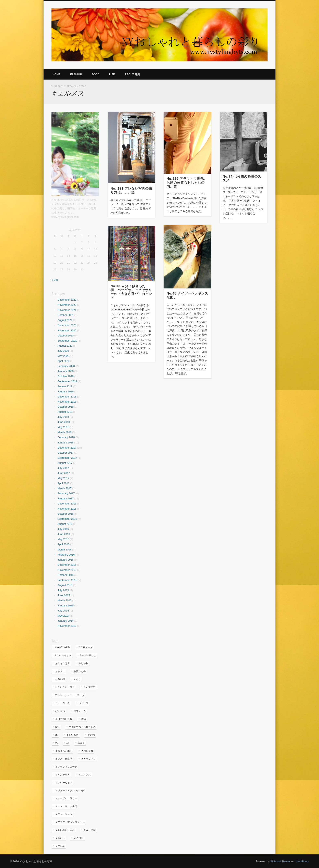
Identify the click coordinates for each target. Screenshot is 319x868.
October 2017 (66, 453)
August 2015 (65, 585)
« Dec (55, 280)
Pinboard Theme (280, 861)
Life (112, 74)
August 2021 (65, 320)
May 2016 (63, 539)
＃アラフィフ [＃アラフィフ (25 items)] (88, 759)
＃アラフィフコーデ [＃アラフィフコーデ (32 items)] (66, 767)
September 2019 (67, 381)
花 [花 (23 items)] (68, 743)
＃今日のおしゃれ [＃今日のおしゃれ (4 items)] (65, 830)
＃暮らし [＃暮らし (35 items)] (60, 838)
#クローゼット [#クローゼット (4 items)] (63, 655)
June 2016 (64, 534)
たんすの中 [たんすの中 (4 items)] (90, 687)
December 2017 (67, 448)
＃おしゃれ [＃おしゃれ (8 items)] (87, 751)
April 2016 (64, 544)
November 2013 (67, 626)
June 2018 (64, 422)
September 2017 (67, 458)
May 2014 (63, 616)
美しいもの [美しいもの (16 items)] (72, 735)
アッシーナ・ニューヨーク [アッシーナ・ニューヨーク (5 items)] (70, 695)
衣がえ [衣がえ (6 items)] (81, 743)
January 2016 (66, 560)
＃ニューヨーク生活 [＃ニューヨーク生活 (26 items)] (66, 806)
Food (96, 74)
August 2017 (65, 463)
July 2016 (63, 529)
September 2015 (67, 580)
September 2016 (67, 519)
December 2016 (67, 504)
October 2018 (66, 407)
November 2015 (67, 570)
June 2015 (64, 595)
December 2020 (67, 325)
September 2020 (67, 341)
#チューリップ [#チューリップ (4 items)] (88, 655)
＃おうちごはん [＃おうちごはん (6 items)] (64, 751)
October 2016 (66, 514)
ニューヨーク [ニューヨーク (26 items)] (62, 703)
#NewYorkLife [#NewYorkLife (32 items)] (63, 647)
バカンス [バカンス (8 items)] (83, 703)
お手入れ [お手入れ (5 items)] (60, 671)
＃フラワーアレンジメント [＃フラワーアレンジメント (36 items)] (70, 822)
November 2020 (67, 330)
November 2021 (67, 310)
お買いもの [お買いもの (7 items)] (80, 671)
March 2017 (65, 488)
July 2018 (63, 417)
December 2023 (67, 300)
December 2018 (67, 397)
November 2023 (67, 305)
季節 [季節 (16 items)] (83, 719)
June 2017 (64, 473)
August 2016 (65, 524)
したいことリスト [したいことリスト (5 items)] (65, 687)
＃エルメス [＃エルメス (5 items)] (85, 775)
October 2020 (66, 336)
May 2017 (63, 478)
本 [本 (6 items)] (56, 735)
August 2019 (65, 386)
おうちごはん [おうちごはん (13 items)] (62, 663)
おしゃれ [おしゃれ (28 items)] (83, 663)
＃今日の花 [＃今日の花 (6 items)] (90, 830)
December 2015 (67, 565)
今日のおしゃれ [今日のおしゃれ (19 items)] (64, 719)
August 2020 (65, 346)
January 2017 (66, 498)
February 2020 (66, 366)
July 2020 (63, 351)
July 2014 (63, 611)
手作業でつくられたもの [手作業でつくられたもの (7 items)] (82, 727)
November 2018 (67, 402)
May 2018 (63, 427)
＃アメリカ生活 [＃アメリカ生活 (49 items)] (64, 759)
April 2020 (64, 361)
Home (56, 74)
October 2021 (66, 315)
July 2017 (63, 468)
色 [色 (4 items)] (56, 743)
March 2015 (65, 600)
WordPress (302, 861)
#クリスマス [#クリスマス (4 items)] (86, 647)
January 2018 (66, 443)
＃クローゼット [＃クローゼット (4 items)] (64, 783)
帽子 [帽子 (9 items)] (58, 727)
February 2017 (66, 493)
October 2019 (66, 376)
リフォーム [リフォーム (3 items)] (80, 711)
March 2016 (65, 550)
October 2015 (66, 575)
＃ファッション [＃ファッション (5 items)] (64, 814)
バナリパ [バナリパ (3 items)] (60, 711)
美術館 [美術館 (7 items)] (91, 735)
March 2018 (65, 432)
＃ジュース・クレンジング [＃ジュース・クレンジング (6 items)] (70, 790)
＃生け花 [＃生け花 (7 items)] (60, 846)
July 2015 (63, 590)
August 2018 (65, 412)
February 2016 (66, 555)
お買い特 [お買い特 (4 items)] (60, 679)
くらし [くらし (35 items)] (77, 679)
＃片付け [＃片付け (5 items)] (79, 838)
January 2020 (66, 371)
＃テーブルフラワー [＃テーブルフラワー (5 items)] (66, 798)
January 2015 (66, 605)
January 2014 (66, 621)
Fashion (76, 74)
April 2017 (64, 483)
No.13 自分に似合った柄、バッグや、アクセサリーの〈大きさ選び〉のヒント (131, 292)
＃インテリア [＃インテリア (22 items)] (62, 775)
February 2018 (66, 437)
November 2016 (67, 509)
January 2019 (66, 391)
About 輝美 (132, 74)
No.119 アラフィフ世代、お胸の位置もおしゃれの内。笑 (187, 183)
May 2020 (63, 356)
